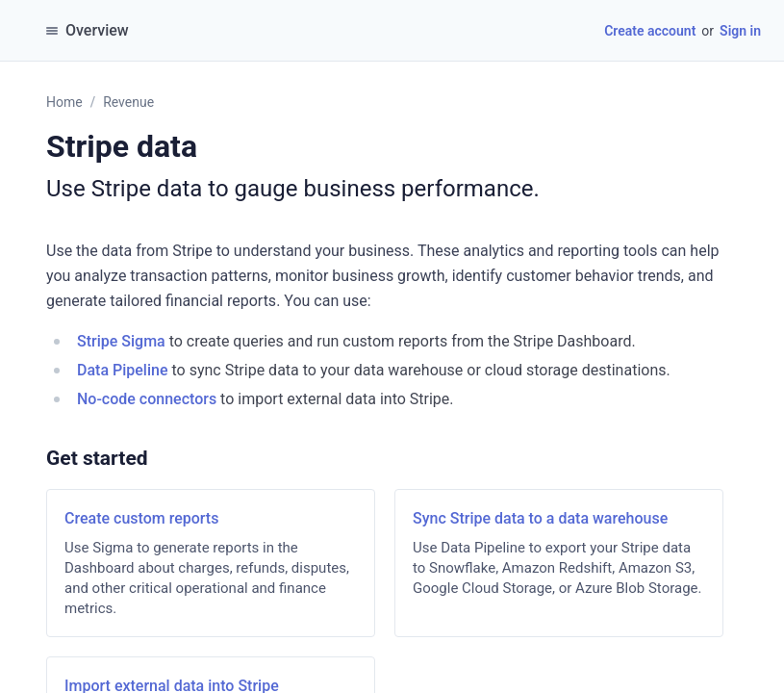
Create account (650, 31)
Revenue (128, 102)
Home (64, 102)
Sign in (740, 31)
